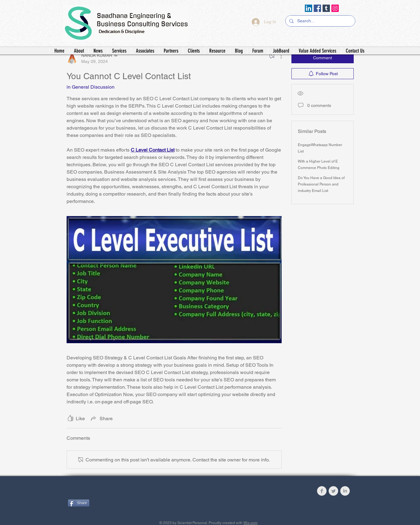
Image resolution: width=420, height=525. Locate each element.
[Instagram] (335, 8)
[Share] (79, 503)
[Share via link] (101, 418)
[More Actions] (278, 56)
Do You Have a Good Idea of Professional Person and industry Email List (321, 184)
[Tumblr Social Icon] (326, 8)
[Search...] (320, 21)
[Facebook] (317, 8)
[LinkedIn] (309, 8)
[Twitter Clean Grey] (333, 491)
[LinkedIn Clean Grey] (345, 491)
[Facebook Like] (106, 492)
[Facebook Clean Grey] (322, 491)
